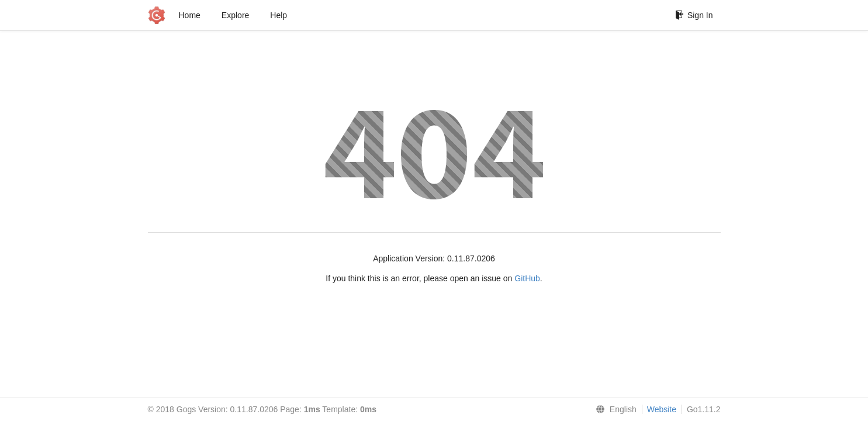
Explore (235, 15)
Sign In (694, 15)
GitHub (527, 278)
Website (662, 409)
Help (279, 15)
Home (190, 15)
